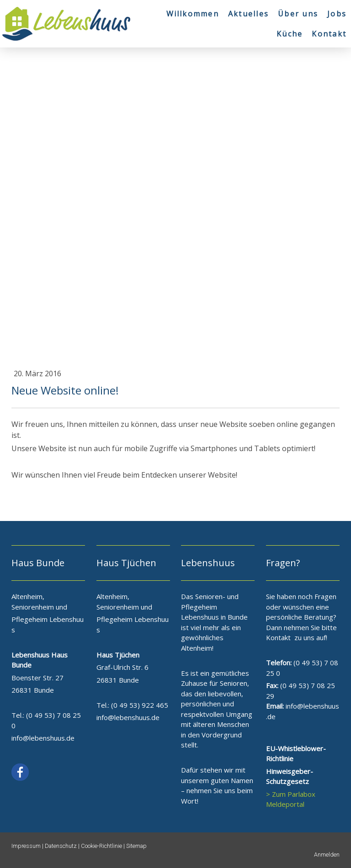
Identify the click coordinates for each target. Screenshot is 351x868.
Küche (290, 34)
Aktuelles (248, 14)
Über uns (298, 14)
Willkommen (193, 14)
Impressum (26, 846)
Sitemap (136, 846)
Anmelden (327, 855)
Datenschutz (61, 846)
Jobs (337, 14)
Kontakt (329, 34)
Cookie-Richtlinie (101, 846)
